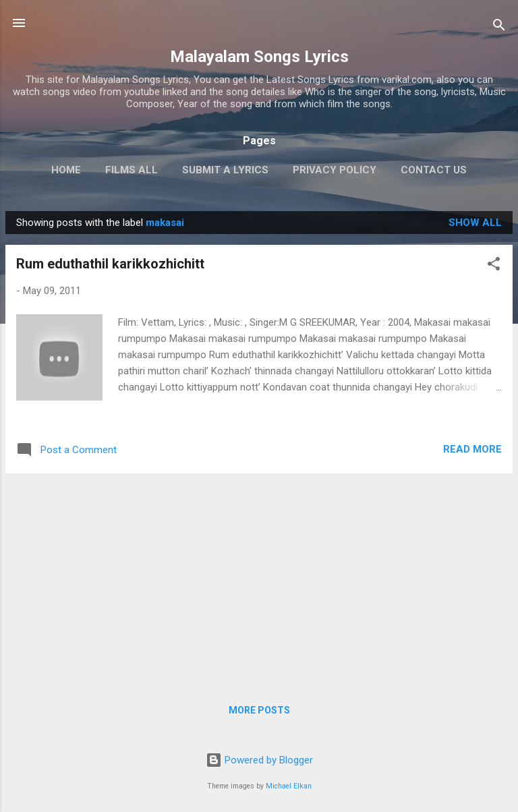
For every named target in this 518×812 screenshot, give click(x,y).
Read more (472, 449)
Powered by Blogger (259, 760)
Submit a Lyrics (225, 170)
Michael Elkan (289, 786)
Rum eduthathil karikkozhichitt (110, 264)
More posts (259, 710)
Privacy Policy (335, 170)
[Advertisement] (259, 579)
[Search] (499, 27)
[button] (494, 266)
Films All (132, 170)
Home (66, 170)
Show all (475, 223)
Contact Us (434, 170)
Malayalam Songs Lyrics (259, 57)
